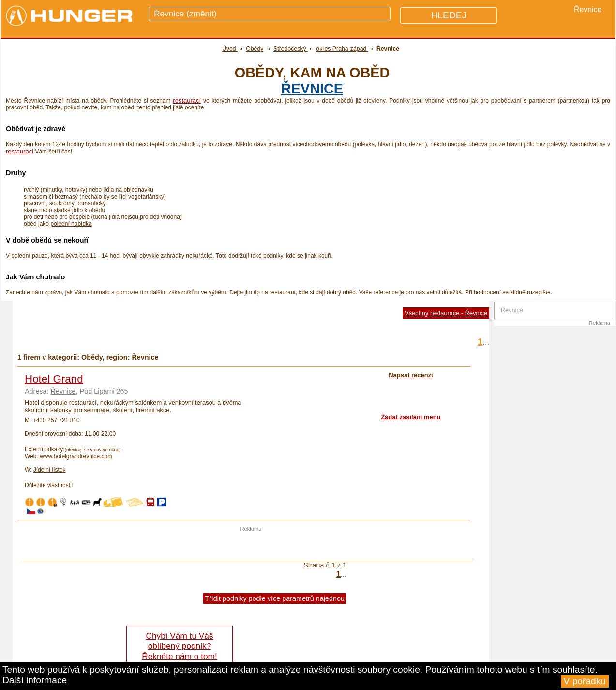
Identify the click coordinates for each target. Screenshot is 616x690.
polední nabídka (71, 224)
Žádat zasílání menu (411, 417)
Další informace (35, 680)
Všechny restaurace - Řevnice (446, 313)
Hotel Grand (54, 379)
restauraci (20, 151)
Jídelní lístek (50, 470)
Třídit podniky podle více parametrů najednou (275, 598)
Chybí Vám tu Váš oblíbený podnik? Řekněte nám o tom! (179, 646)
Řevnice (312, 89)
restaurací (187, 100)
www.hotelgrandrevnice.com (76, 456)
